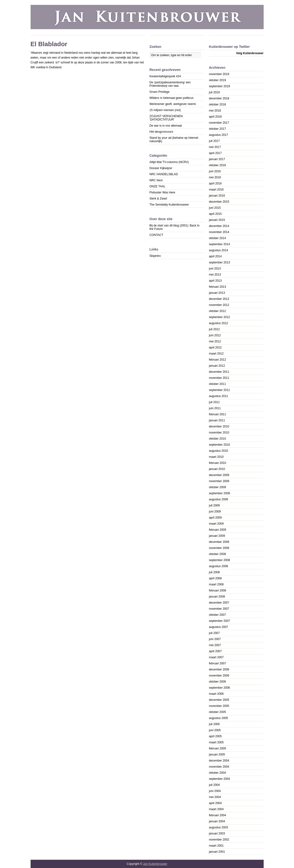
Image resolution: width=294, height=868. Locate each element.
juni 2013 (215, 269)
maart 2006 (216, 694)
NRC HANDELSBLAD (164, 174)
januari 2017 (217, 159)
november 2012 (219, 305)
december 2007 (219, 603)
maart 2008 (216, 584)
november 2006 (219, 676)
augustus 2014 (219, 250)
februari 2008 (218, 590)
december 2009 (219, 475)
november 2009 (219, 481)
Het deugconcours (161, 132)
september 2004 (220, 779)
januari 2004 (217, 821)
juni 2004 (215, 791)
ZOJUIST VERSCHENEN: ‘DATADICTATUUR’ (167, 118)
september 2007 (220, 621)
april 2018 (215, 117)
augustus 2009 (219, 499)
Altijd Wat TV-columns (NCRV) (169, 162)
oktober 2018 (218, 104)
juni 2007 (215, 639)
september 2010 (220, 445)
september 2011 (220, 390)
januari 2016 (217, 196)
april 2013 (215, 281)
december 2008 (219, 542)
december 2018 (219, 98)
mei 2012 (215, 341)
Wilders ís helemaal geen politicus (172, 98)
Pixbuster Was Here (162, 192)
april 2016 (215, 183)
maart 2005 (216, 742)
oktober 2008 (218, 554)
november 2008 (219, 548)
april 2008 (215, 578)
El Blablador (49, 44)
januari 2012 (217, 366)
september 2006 (220, 688)
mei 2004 (215, 797)
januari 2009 (217, 536)
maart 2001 (216, 846)
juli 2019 (214, 92)
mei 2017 (215, 147)
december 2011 (219, 372)
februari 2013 (218, 287)
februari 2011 (218, 414)
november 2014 (219, 232)
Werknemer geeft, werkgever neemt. (173, 104)
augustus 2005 (219, 718)
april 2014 (215, 256)
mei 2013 (215, 275)
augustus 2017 (219, 135)
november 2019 (219, 74)
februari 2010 (218, 463)
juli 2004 (214, 785)
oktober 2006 (218, 682)
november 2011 (219, 378)
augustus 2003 (219, 827)
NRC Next (156, 180)
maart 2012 (216, 354)
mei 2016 (215, 177)
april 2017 (215, 153)
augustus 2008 (219, 566)
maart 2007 (216, 657)
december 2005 (219, 700)
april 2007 (215, 651)
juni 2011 (215, 408)
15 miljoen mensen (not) (165, 110)
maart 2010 (216, 457)
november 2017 (219, 123)
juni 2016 (215, 171)
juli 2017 (214, 141)
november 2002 (219, 840)
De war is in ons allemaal (166, 126)
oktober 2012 (218, 311)
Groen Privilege (160, 92)
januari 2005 (217, 755)
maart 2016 (216, 190)
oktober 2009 (218, 487)
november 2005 (219, 706)
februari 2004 (218, 815)
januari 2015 (217, 220)
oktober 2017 (218, 129)
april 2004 (215, 803)
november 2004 (219, 767)
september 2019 (220, 86)
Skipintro (155, 256)
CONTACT (156, 235)
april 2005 (215, 736)
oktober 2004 (218, 773)
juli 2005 (214, 724)
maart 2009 (216, 524)
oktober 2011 (218, 384)
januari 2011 (217, 420)
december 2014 (219, 226)
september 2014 (220, 244)
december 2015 (219, 202)
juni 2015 (215, 208)
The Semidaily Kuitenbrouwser (169, 205)
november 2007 (219, 609)
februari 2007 (218, 663)
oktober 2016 (218, 165)
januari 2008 (217, 597)
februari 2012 (218, 360)
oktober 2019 (218, 80)
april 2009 (215, 518)
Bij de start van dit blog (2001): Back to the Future (175, 227)
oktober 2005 (218, 712)
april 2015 (215, 214)
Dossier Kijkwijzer (161, 168)
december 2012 (219, 299)
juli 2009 (214, 505)
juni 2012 (215, 335)
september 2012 (220, 317)
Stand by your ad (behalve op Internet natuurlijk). (174, 139)
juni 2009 (215, 512)
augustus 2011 (219, 396)
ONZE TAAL (158, 186)
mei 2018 (215, 111)
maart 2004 (216, 809)
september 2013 (220, 262)
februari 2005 (218, 748)
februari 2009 (218, 530)
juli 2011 (214, 402)
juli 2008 (214, 572)
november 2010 (219, 433)
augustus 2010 (219, 451)
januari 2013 (217, 293)
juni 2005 (215, 730)
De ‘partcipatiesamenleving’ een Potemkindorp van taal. (170, 84)
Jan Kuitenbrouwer (155, 864)
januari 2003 (217, 833)
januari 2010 (217, 469)
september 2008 (220, 560)
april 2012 (215, 347)
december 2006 (219, 669)
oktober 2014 (218, 238)
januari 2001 (217, 852)
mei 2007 (215, 645)
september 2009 (220, 493)
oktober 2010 (218, 439)
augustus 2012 (219, 323)
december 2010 (219, 426)
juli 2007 (214, 633)
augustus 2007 (219, 627)
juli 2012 (214, 329)
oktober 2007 (218, 615)
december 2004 (219, 761)
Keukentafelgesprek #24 (165, 76)
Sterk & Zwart (158, 199)
